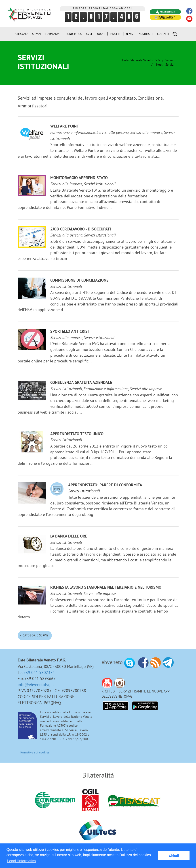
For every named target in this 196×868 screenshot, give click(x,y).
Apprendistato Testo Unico (77, 434)
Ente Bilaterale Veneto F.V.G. (141, 60)
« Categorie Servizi (35, 635)
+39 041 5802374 (39, 672)
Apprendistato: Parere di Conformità (105, 485)
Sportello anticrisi (70, 332)
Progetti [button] (116, 34)
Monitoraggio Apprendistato (79, 178)
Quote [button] (101, 34)
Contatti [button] (163, 34)
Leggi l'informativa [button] (21, 861)
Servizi (170, 60)
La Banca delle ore (69, 536)
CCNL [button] (89, 34)
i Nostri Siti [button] (145, 34)
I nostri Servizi (164, 65)
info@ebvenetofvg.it (36, 685)
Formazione (53, 34)
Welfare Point (65, 127)
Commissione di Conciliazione (79, 281)
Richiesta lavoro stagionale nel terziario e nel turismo (106, 588)
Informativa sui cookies (34, 752)
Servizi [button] (36, 34)
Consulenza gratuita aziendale (81, 383)
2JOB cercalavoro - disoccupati (81, 229)
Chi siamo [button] (21, 34)
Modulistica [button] (74, 34)
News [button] (129, 34)
